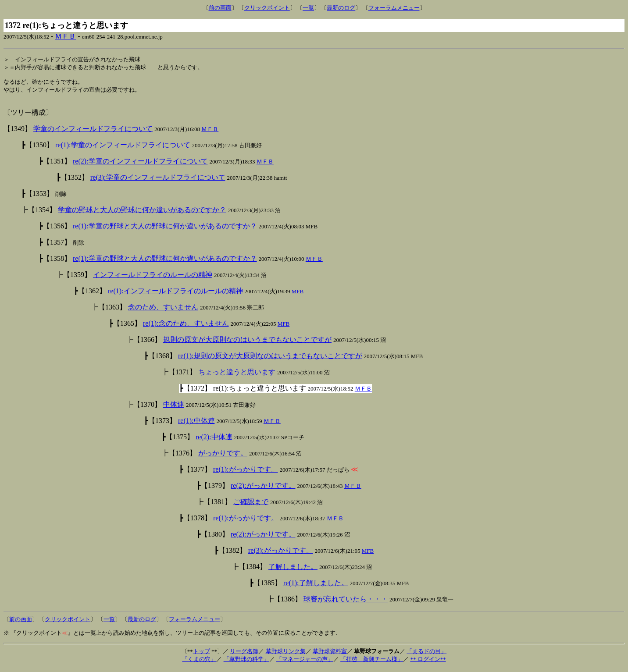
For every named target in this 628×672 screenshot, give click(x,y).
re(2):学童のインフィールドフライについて (140, 164)
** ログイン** (428, 662)
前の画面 (220, 8)
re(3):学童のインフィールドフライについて (158, 180)
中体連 (174, 407)
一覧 (308, 8)
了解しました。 (293, 570)
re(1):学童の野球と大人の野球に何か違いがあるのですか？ (165, 229)
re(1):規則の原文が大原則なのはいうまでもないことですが (270, 359)
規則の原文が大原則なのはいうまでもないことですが (247, 343)
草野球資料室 (330, 654)
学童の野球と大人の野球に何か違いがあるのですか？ (142, 213)
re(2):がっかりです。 (263, 489)
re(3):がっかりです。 (281, 553)
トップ (202, 654)
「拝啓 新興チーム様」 (372, 662)
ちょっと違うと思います (237, 375)
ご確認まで (251, 505)
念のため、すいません (163, 310)
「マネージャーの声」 (305, 662)
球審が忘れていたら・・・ (346, 602)
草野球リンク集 (286, 654)
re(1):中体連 (196, 424)
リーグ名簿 (244, 654)
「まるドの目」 (426, 654)
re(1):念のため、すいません (186, 326)
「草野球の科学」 (246, 662)
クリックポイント (267, 8)
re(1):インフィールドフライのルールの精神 (175, 294)
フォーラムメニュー (394, 8)
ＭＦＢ (65, 36)
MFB (298, 294)
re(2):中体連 (214, 440)
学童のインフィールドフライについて (93, 132)
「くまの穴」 (199, 662)
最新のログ (341, 8)
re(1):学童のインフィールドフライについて (123, 148)
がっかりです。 (223, 456)
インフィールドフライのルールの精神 (153, 278)
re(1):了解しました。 (316, 586)
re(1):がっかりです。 (246, 472)
